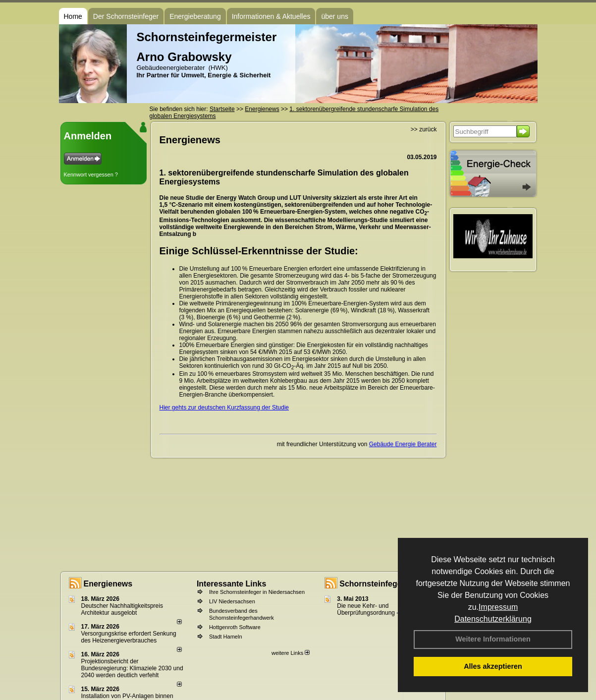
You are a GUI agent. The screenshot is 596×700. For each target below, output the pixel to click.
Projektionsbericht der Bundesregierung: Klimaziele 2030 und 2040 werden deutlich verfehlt (132, 668)
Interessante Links (232, 584)
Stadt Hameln (226, 637)
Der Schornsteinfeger (126, 16)
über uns (334, 16)
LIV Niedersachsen (232, 601)
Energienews (108, 584)
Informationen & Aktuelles (271, 16)
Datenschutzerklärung (493, 619)
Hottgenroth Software (235, 627)
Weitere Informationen (493, 639)
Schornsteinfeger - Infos (385, 584)
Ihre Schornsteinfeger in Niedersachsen (257, 592)
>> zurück (424, 129)
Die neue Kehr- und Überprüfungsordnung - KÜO (375, 609)
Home (73, 16)
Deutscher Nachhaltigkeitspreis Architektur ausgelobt (122, 609)
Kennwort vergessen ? (91, 175)
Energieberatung (195, 16)
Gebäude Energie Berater (403, 444)
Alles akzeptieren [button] (493, 666)
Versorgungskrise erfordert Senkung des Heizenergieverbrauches (129, 637)
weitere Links (291, 653)
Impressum (498, 607)
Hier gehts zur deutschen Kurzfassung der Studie (224, 408)
